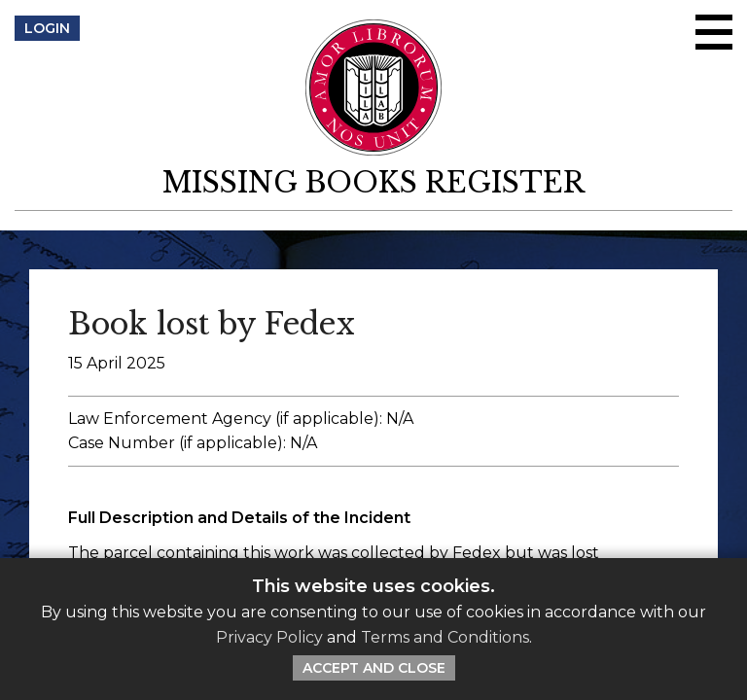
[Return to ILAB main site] (374, 87)
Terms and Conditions (445, 637)
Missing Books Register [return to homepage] (373, 183)
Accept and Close (374, 668)
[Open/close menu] (714, 32)
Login (47, 28)
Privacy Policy (269, 637)
